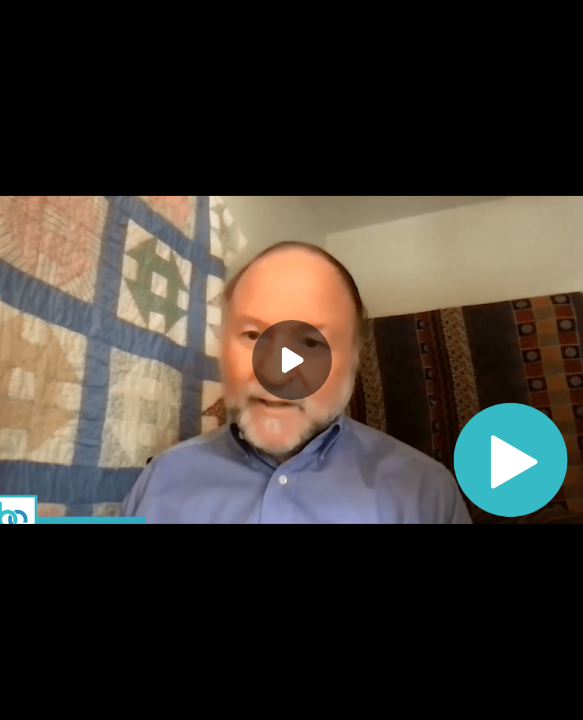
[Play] (292, 360)
